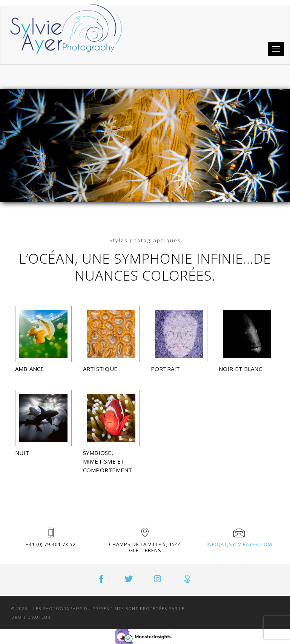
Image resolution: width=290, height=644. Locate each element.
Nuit (22, 453)
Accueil (20, 77)
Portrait (166, 369)
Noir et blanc (240, 369)
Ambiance (30, 369)
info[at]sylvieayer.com (239, 544)
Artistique (100, 369)
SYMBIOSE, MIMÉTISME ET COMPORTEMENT (108, 461)
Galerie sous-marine (71, 77)
